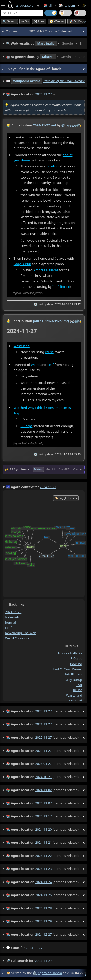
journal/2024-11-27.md (51, 321)
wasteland (74, 696)
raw (71, 125)
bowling (53, 166)
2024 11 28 (13, 612)
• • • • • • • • (45, 44)
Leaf (51, 364)
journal (10, 622)
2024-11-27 (34, 948)
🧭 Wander (57, 21)
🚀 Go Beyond (79, 21)
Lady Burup (22, 264)
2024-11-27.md (44, 125)
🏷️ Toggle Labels (66, 498)
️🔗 (77, 125)
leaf (8, 628)
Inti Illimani (61, 286)
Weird (35, 364)
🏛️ (35, 973)
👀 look (39, 21)
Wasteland (22, 346)
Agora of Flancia (50, 973)
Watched (20, 408)
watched (75, 701)
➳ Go (25, 21)
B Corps (27, 426)
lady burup (73, 680)
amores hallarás (70, 653)
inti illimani (74, 674)
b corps (76, 659)
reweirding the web (21, 633)
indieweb (12, 617)
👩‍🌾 (9, 125)
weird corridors (17, 638)
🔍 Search (9, 21)
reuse (49, 352)
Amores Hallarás (46, 270)
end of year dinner (68, 669)
